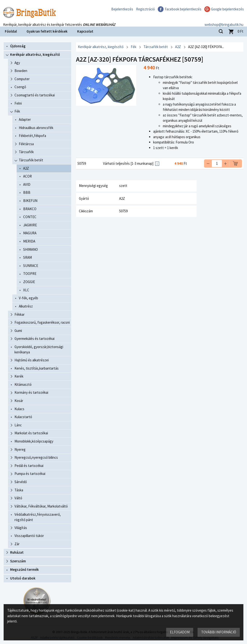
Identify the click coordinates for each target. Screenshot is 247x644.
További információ (219, 632)
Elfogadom (180, 632)
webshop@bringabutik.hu (224, 20)
